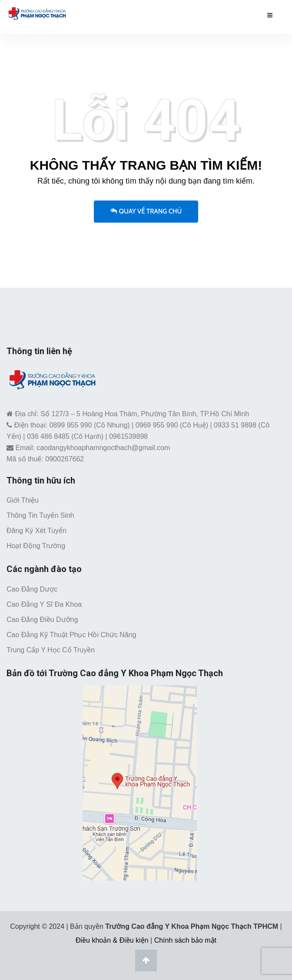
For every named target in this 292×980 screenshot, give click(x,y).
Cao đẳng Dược (32, 589)
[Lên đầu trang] (146, 960)
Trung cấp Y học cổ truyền (51, 650)
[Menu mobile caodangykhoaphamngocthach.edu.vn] (270, 15)
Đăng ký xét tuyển (36, 531)
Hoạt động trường (36, 546)
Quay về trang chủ (146, 211)
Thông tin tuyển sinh (40, 515)
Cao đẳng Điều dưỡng (42, 620)
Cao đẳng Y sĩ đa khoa (44, 604)
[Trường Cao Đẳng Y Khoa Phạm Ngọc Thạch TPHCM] (37, 13)
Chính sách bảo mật (185, 940)
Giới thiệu (23, 500)
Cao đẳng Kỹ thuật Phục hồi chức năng (71, 635)
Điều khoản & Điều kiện (112, 940)
